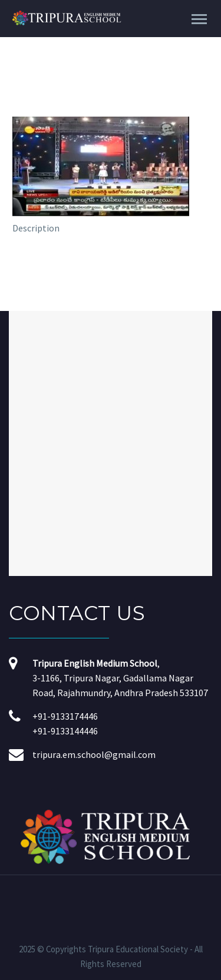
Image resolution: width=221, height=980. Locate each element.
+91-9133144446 (65, 731)
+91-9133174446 (65, 716)
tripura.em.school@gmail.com (94, 754)
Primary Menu (199, 19)
